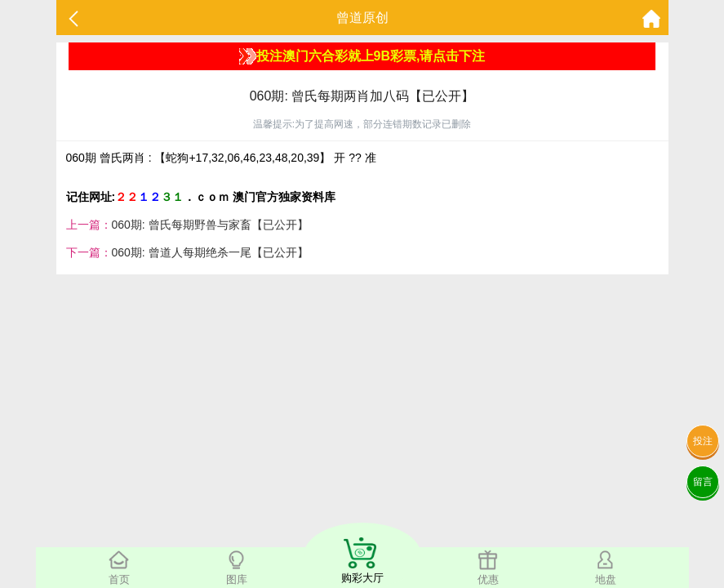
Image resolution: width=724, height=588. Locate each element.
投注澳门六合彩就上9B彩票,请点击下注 (362, 56)
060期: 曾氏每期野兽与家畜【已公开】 (210, 225)
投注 (703, 441)
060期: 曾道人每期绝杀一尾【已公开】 (210, 252)
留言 (703, 482)
